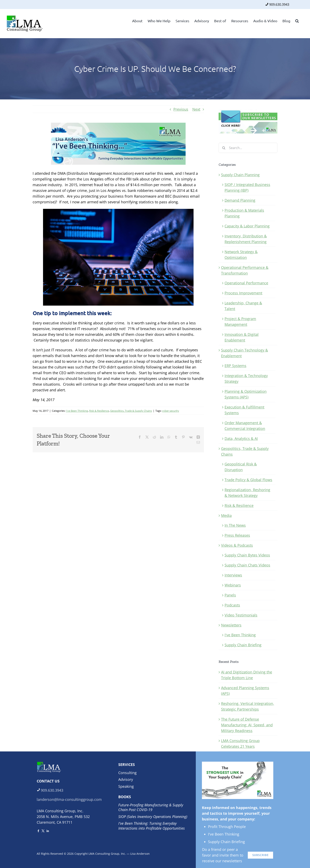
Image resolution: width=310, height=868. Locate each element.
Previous (181, 109)
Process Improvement (243, 293)
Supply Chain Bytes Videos (247, 555)
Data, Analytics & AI (241, 438)
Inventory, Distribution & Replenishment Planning (246, 239)
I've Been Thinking (77, 411)
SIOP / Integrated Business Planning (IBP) (247, 187)
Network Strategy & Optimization (241, 255)
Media (226, 515)
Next (196, 109)
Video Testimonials (241, 615)
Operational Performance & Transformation (245, 270)
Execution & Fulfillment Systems (244, 410)
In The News (235, 525)
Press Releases (237, 535)
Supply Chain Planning (240, 175)
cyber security (171, 411)
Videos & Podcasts (237, 545)
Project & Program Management (240, 322)
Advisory (126, 779)
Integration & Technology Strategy (246, 378)
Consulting (127, 773)
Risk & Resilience (99, 411)
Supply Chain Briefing (243, 645)
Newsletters (231, 625)
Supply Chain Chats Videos (247, 565)
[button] (297, 20)
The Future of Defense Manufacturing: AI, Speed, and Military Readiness (247, 725)
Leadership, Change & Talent (243, 306)
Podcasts (232, 605)
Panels (230, 595)
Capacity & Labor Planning (247, 226)
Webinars (233, 585)
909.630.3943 (279, 4)
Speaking (126, 786)
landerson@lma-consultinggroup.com (69, 799)
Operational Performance (246, 283)
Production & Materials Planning (244, 213)
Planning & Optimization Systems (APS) (246, 394)
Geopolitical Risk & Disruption (241, 467)
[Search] (224, 148)
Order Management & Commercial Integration (245, 426)
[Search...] (248, 148)
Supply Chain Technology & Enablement (245, 353)
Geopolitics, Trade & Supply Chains (131, 411)
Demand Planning (240, 200)
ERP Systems (235, 366)
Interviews (233, 575)
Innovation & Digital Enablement (242, 337)
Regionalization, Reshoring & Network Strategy (247, 493)
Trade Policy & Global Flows (248, 480)
